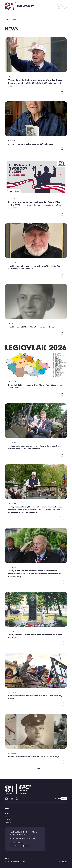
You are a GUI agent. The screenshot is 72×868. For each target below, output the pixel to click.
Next (39, 768)
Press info (8, 820)
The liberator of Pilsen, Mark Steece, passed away (32, 327)
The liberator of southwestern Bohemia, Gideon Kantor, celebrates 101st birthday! (34, 267)
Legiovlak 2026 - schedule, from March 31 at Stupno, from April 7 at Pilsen (36, 386)
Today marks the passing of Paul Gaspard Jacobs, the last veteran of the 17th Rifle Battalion (36, 447)
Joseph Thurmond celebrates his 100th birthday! (32, 144)
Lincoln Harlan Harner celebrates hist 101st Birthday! (33, 756)
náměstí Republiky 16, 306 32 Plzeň (22, 838)
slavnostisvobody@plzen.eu (20, 846)
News (7, 814)
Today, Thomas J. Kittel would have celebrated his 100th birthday (35, 636)
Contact (8, 823)
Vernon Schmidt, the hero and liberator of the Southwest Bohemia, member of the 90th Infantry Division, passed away (35, 83)
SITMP (65, 862)
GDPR (7, 858)
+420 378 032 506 (16, 843)
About (7, 817)
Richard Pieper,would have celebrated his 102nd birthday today (35, 697)
